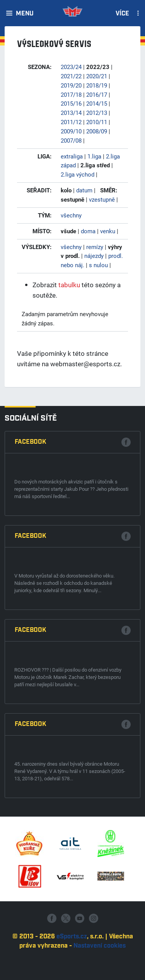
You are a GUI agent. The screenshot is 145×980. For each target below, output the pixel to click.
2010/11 (97, 122)
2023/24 (71, 67)
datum (84, 190)
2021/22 (71, 76)
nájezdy (94, 256)
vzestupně (102, 199)
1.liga (94, 156)
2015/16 (71, 103)
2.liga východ (78, 174)
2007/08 (71, 140)
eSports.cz (72, 971)
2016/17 (97, 94)
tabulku (69, 285)
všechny (71, 215)
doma (88, 231)
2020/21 (97, 76)
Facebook (31, 651)
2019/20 (71, 85)
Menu (25, 14)
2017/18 (71, 94)
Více (122, 14)
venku (108, 231)
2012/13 (97, 113)
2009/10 (71, 131)
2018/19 (97, 85)
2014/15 (97, 103)
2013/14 (71, 113)
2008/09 (97, 131)
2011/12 (71, 122)
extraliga (72, 156)
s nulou (98, 265)
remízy (95, 247)
